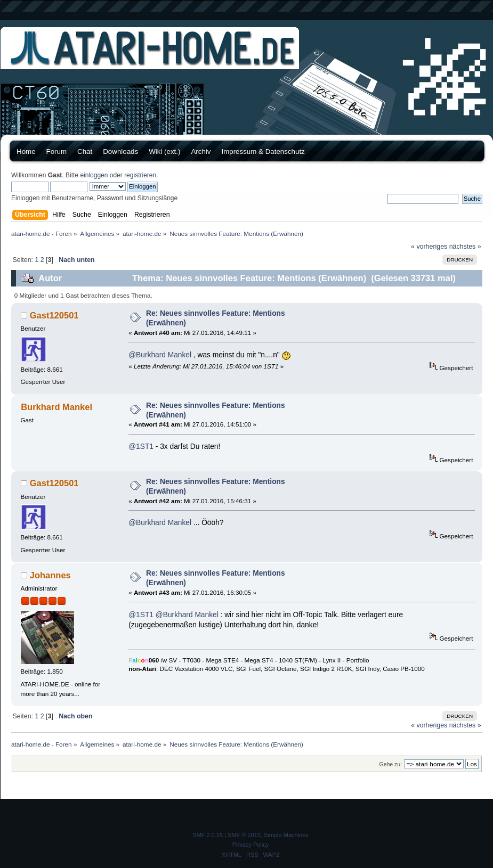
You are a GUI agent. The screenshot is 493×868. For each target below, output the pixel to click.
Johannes (50, 575)
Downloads (120, 152)
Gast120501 (54, 315)
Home (26, 152)
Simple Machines (286, 835)
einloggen (94, 175)
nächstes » (465, 247)
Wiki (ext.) (164, 152)
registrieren (140, 175)
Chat (85, 152)
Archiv (201, 152)
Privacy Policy (250, 845)
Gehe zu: (390, 764)
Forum (57, 152)
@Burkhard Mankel (160, 355)
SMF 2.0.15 (208, 835)
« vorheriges (429, 247)
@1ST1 (141, 447)
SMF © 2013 (244, 835)
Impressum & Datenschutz (263, 152)
